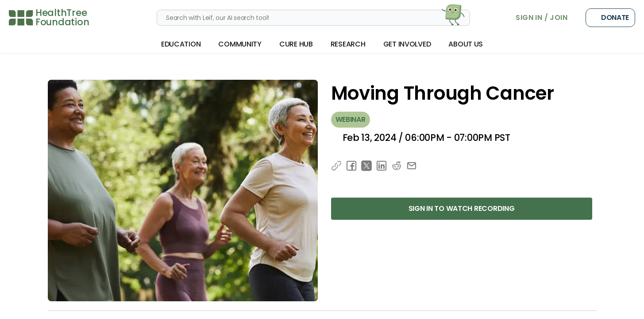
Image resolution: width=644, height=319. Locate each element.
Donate (610, 18)
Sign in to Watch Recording (462, 208)
